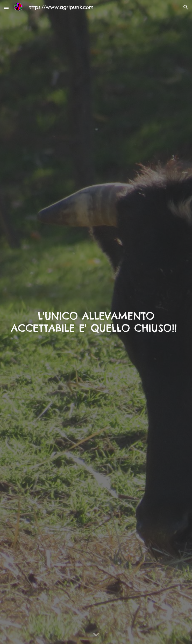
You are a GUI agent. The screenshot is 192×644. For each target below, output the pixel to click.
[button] (6, 7)
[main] (96, 322)
